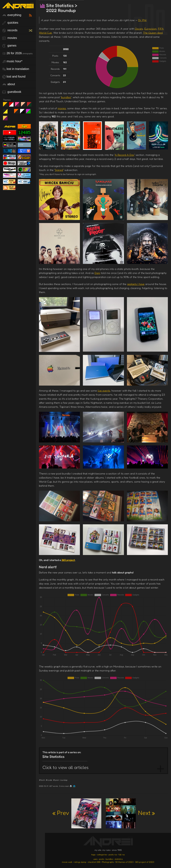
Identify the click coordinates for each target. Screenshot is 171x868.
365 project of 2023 (145, 862)
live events (104, 391)
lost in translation (16, 69)
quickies (10, 23)
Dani (97, 273)
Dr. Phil (142, 20)
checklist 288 (94, 862)
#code (49, 780)
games (9, 46)
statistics (119, 859)
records (10, 30)
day (12, 106)
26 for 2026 (17, 53)
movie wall (67, 862)
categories (102, 854)
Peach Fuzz (24, 106)
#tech (42, 780)
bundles (66, 97)
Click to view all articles (65, 767)
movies (10, 38)
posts (102, 859)
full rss (122, 854)
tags (93, 854)
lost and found (14, 77)
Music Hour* (12, 61)
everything (12, 15)
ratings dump (80, 862)
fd (18, 106)
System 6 (23, 112)
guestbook (12, 92)
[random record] (31, 30)
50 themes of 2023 (124, 862)
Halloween (17, 112)
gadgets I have (136, 284)
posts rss (113, 854)
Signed (59, 170)
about (9, 84)
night (6, 106)
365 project (68, 560)
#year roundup (60, 780)
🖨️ (71, 786)
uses (95, 859)
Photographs (108, 862)
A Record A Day (125, 155)
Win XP (11, 111)
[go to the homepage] (18, 8)
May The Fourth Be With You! (6, 112)
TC (6, 119)
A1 (29, 112)
